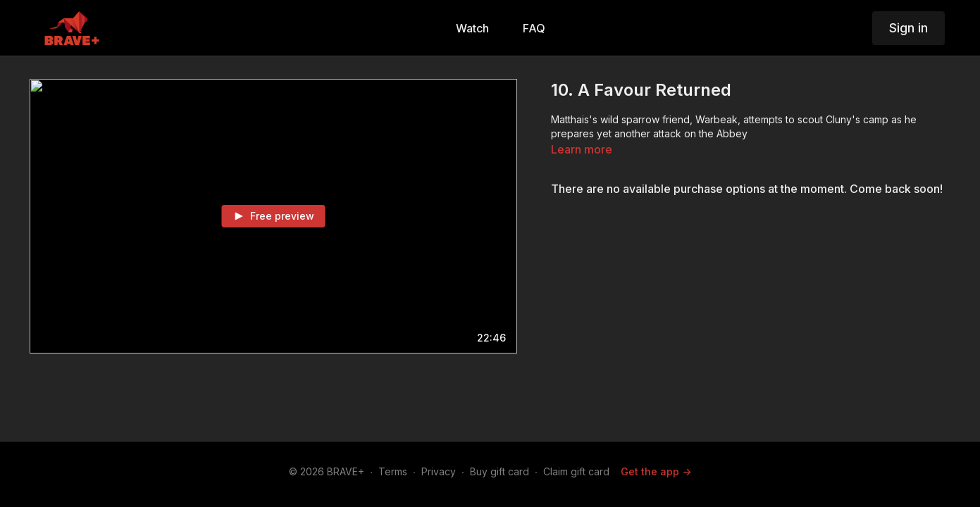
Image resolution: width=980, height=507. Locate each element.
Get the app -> (656, 471)
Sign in (908, 28)
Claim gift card (576, 471)
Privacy (439, 471)
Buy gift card (500, 471)
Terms (393, 471)
